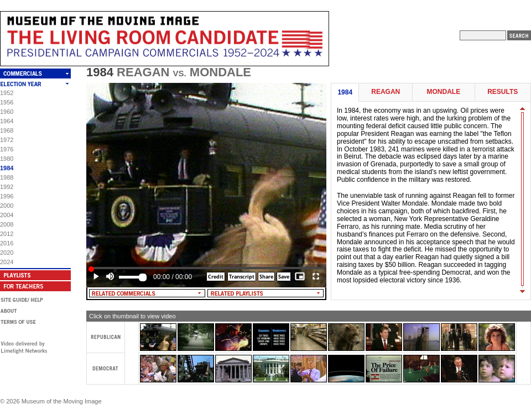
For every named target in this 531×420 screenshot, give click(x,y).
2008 (7, 224)
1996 (7, 196)
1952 (7, 93)
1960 (7, 112)
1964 (7, 121)
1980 (7, 159)
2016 (7, 243)
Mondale (443, 92)
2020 (7, 253)
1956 (7, 102)
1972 (7, 140)
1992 (7, 187)
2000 (7, 206)
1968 (7, 130)
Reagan (386, 92)
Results (503, 92)
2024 (7, 262)
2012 (7, 234)
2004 (7, 215)
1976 (7, 149)
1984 (7, 168)
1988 (7, 177)
